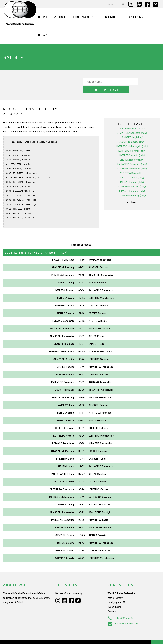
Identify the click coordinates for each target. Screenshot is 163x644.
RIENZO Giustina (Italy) (132, 170)
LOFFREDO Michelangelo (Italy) (132, 138)
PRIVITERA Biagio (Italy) (132, 165)
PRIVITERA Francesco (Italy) (132, 161)
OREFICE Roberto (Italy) (132, 152)
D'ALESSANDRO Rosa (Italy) (132, 121)
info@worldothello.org (123, 616)
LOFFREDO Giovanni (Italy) (132, 143)
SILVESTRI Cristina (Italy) (132, 183)
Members (114, 17)
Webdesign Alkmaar (23, 638)
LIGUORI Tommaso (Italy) (132, 134)
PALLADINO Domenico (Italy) (132, 156)
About (60, 17)
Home (43, 17)
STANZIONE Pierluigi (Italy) (132, 188)
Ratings (136, 17)
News (43, 35)
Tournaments (86, 17)
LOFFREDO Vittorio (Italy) (132, 147)
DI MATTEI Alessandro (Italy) (132, 125)
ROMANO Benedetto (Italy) (132, 179)
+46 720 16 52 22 (120, 610)
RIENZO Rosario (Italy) (132, 174)
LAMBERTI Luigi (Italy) (132, 129)
